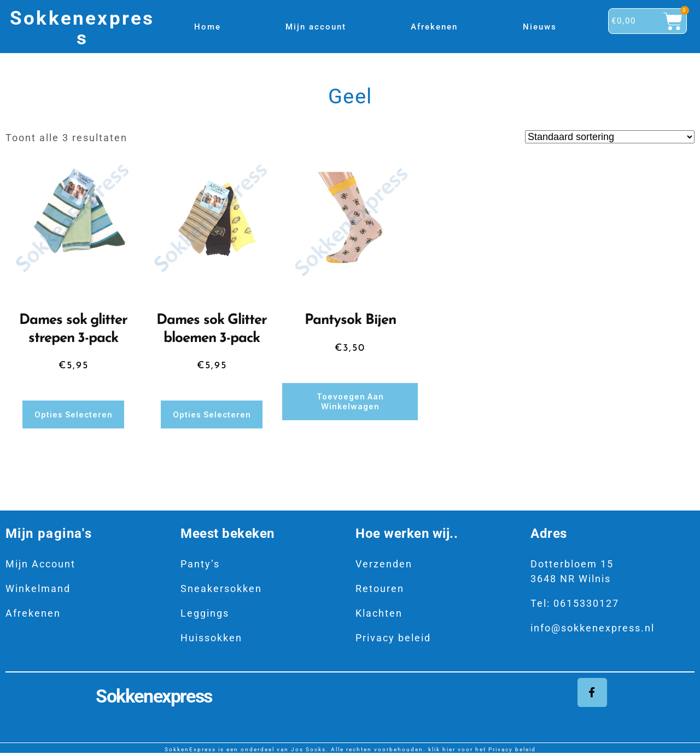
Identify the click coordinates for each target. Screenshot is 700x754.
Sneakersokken (221, 588)
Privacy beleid (393, 637)
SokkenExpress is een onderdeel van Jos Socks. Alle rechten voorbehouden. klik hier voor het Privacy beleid (350, 750)
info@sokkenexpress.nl (593, 627)
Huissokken (211, 637)
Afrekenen (434, 27)
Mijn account (316, 27)
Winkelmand (38, 588)
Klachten (379, 613)
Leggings (205, 613)
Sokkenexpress (82, 28)
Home (208, 27)
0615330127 (586, 603)
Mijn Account (40, 563)
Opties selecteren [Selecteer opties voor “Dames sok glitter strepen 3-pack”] (74, 414)
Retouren (380, 588)
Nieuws (540, 27)
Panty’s (200, 563)
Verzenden (384, 563)
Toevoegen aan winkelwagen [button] (350, 401)
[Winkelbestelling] (610, 137)
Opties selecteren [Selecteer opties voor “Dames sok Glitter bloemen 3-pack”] (212, 414)
